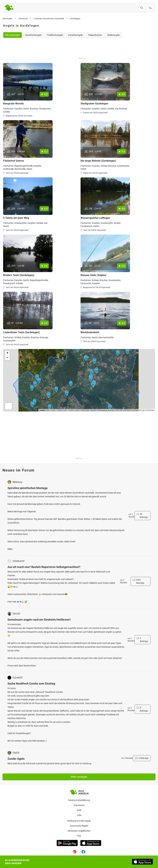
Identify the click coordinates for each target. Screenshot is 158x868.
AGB (79, 810)
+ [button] (7, 353)
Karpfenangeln (76, 35)
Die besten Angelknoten (79, 831)
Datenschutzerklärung (79, 800)
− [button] (7, 358)
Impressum (79, 805)
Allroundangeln (13, 35)
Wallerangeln (114, 35)
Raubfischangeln (33, 35)
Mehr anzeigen (79, 777)
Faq (79, 836)
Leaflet (42, 410)
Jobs (79, 815)
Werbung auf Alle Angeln (79, 821)
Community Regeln (79, 826)
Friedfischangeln (55, 35)
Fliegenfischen (95, 35)
